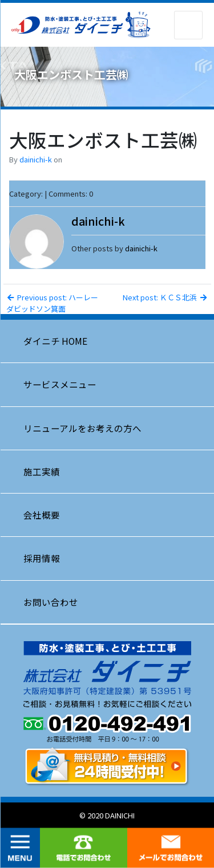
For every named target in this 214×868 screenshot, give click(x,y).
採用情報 (42, 558)
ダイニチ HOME (55, 341)
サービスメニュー (60, 384)
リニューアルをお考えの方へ (82, 428)
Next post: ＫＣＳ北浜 (165, 297)
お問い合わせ (51, 602)
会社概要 (42, 515)
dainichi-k (36, 159)
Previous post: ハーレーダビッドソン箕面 (52, 303)
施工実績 (42, 471)
